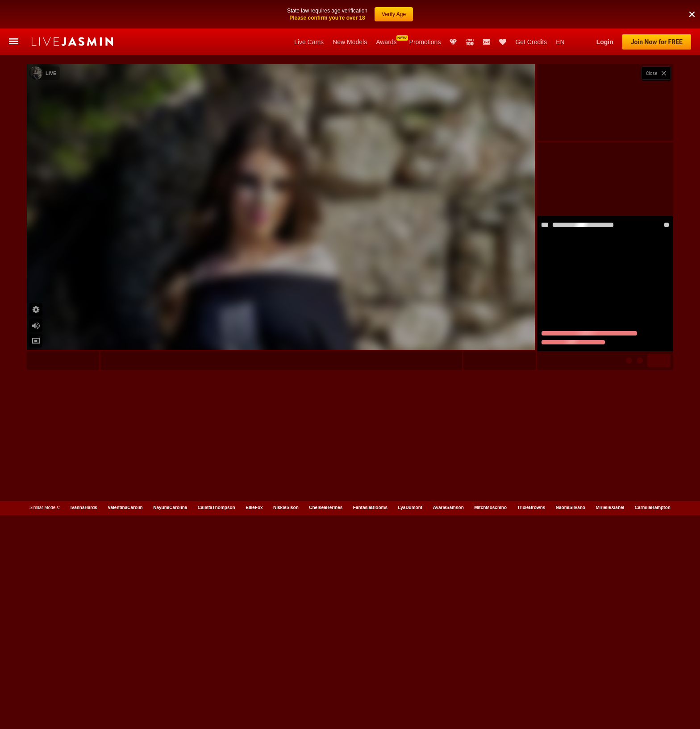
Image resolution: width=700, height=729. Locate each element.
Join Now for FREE (657, 42)
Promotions (425, 42)
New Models (350, 42)
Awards (386, 42)
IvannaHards (84, 723)
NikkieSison (286, 723)
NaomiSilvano (571, 723)
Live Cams (309, 42)
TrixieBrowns (531, 723)
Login (605, 42)
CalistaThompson (217, 723)
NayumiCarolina (170, 723)
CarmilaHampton (653, 723)
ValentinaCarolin (125, 723)
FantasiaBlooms (370, 723)
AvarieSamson (448, 723)
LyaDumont (410, 723)
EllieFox (254, 723)
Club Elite (453, 42)
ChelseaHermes (326, 723)
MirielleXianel (610, 723)
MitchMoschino (490, 723)
